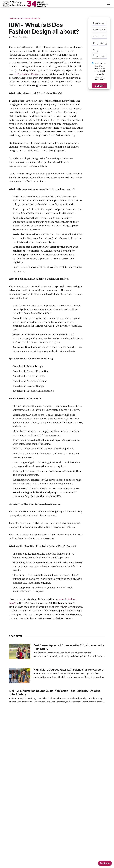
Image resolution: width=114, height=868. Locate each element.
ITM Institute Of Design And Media (24, 19)
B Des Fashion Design (27, 74)
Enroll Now (105, 863)
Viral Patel (13, 37)
